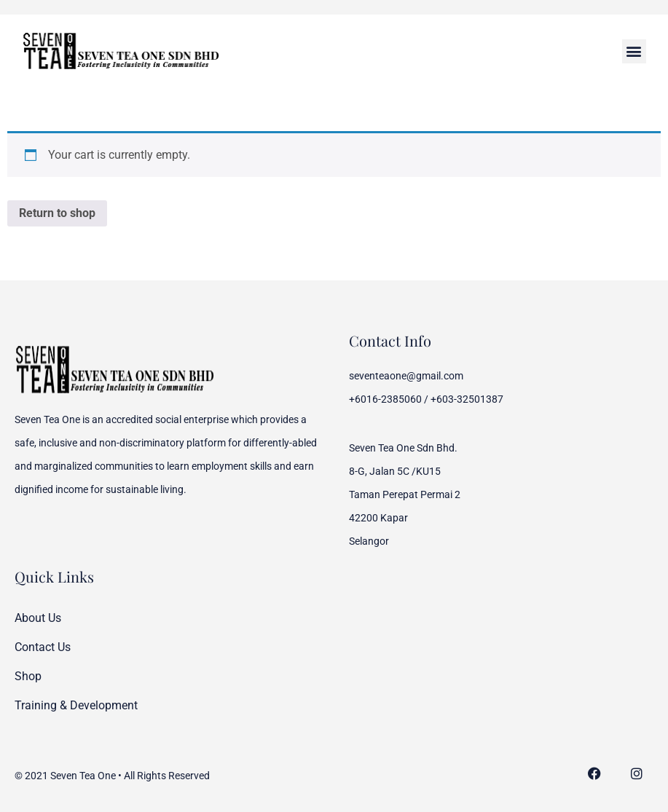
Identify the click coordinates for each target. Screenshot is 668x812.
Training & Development (76, 705)
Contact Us (43, 647)
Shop (28, 676)
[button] (634, 51)
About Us (38, 618)
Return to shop (57, 213)
